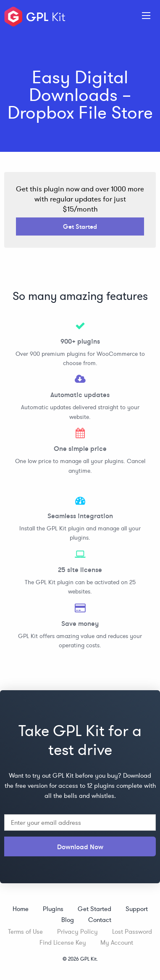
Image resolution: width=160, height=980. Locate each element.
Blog (68, 920)
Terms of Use (25, 931)
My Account (117, 942)
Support (137, 909)
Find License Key (63, 942)
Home (21, 909)
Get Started (80, 226)
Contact (100, 920)
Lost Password (132, 931)
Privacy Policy (77, 931)
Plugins (53, 909)
